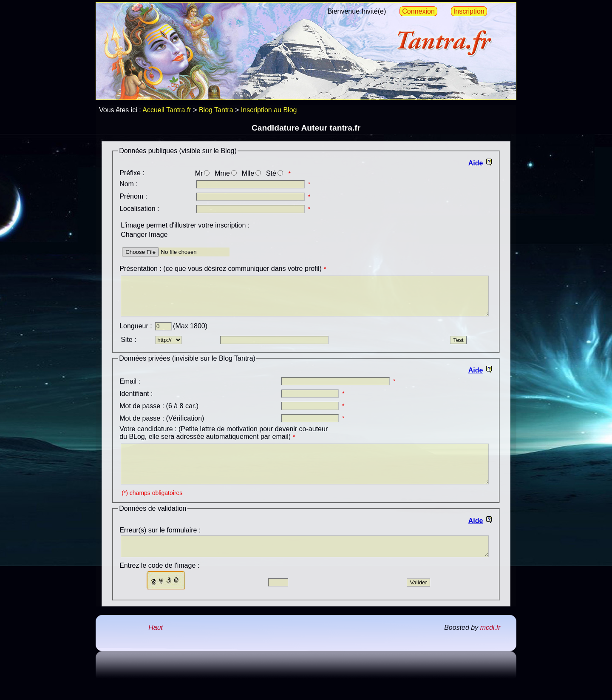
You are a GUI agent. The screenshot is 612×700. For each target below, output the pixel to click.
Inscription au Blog (269, 110)
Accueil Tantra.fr (167, 110)
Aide (476, 163)
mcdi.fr (490, 647)
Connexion (418, 11)
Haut (156, 647)
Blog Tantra (216, 110)
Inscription (469, 11)
